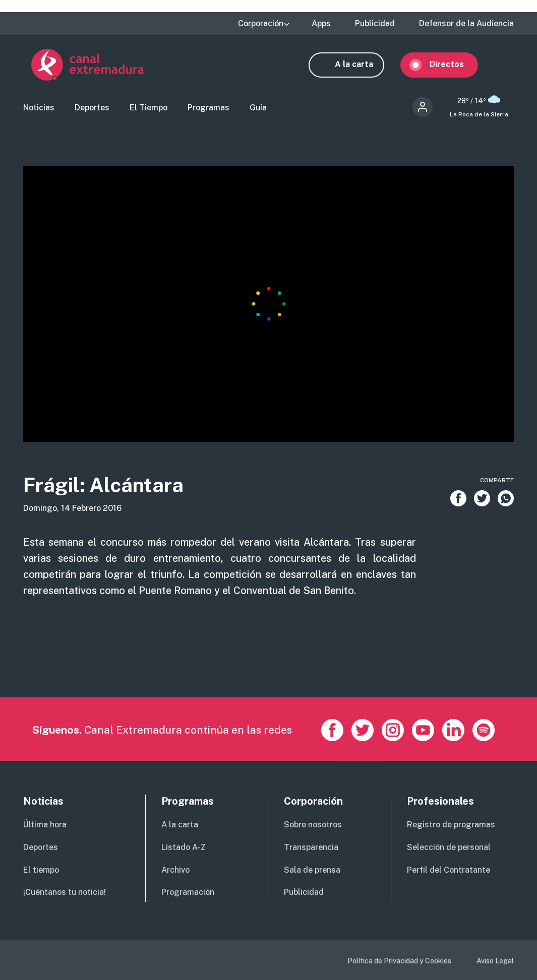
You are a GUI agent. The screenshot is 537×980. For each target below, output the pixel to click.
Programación (188, 893)
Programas (208, 109)
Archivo (175, 870)
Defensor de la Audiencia (466, 24)
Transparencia (311, 848)
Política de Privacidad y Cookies (399, 962)
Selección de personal (449, 848)
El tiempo (41, 870)
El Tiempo (148, 109)
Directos (455, 64)
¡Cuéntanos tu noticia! (65, 893)
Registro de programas (451, 826)
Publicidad (375, 24)
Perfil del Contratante (449, 870)
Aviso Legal (495, 962)
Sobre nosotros (313, 826)
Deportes (92, 109)
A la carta (362, 64)
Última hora (45, 826)
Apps (321, 24)
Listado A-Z (184, 848)
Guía (258, 109)
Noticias (39, 109)
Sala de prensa (312, 870)
